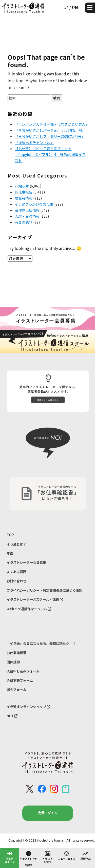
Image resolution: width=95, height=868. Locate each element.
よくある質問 (16, 572)
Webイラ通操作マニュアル (29, 609)
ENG (75, 7)
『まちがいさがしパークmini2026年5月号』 (50, 130)
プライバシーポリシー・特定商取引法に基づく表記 (44, 590)
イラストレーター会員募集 (26, 562)
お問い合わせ (16, 581)
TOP (10, 535)
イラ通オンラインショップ (28, 707)
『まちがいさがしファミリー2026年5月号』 (50, 136)
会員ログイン (48, 813)
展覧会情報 (24, 198)
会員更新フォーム (20, 680)
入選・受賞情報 (27, 216)
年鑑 (10, 553)
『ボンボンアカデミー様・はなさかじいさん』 (52, 124)
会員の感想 (24, 222)
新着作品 (86, 855)
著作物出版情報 (27, 210)
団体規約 (13, 662)
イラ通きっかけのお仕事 (34, 204)
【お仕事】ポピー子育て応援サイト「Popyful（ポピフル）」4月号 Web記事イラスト (50, 155)
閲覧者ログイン (10, 857)
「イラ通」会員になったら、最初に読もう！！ (41, 643)
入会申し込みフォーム (23, 671)
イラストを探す (48, 857)
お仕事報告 (24, 192)
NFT (12, 716)
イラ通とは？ (16, 544)
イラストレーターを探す (29, 859)
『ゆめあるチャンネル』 (34, 142)
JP (66, 7)
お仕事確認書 (16, 653)
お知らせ (22, 186)
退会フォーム (16, 690)
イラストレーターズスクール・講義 (35, 599)
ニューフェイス (66, 855)
